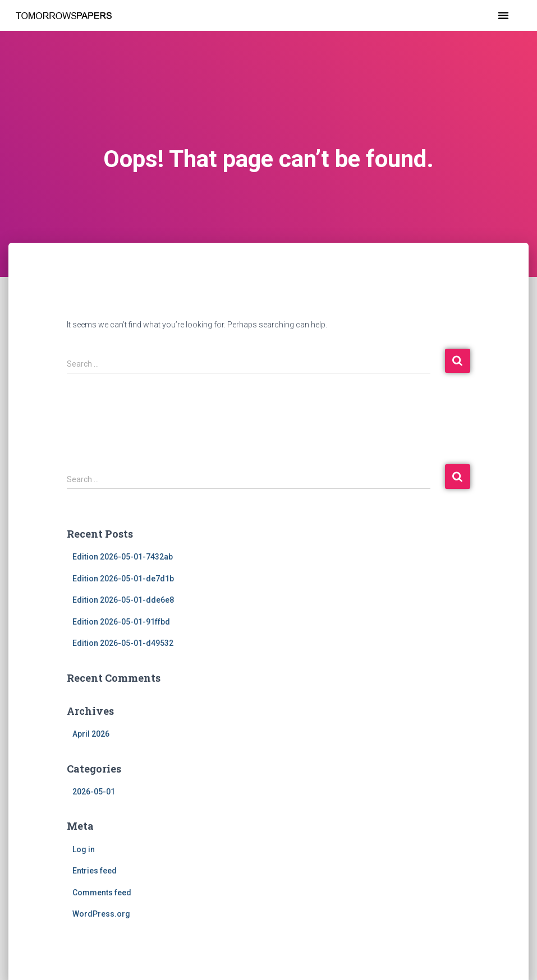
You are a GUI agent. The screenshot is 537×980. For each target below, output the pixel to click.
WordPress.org (101, 914)
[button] (503, 15)
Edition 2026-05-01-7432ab (123, 557)
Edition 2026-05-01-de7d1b (123, 579)
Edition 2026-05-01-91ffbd (121, 622)
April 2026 (91, 734)
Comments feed (102, 893)
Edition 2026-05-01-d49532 (123, 643)
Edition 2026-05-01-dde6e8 (123, 600)
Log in (84, 849)
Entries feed (95, 871)
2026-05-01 (94, 792)
